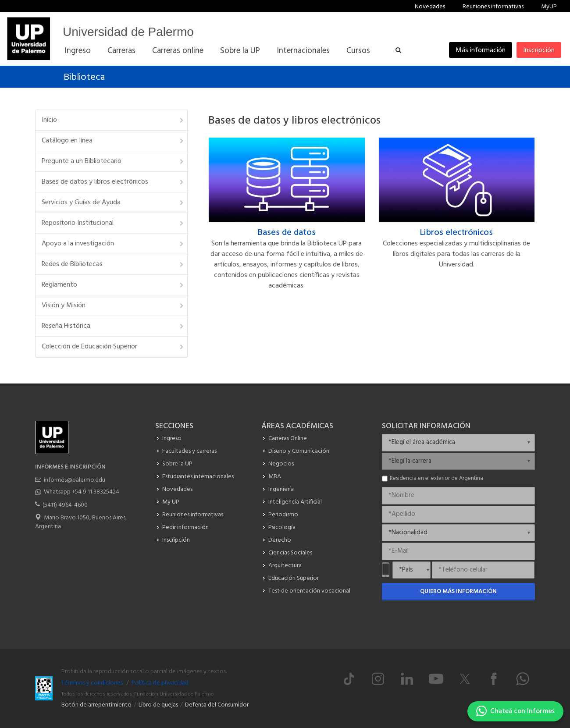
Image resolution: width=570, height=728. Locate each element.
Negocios (281, 464)
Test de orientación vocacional (309, 591)
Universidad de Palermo (128, 32)
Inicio (113, 120)
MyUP (549, 7)
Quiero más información (458, 591)
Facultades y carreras (189, 451)
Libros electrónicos (456, 233)
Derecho (280, 540)
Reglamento (113, 285)
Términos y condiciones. (93, 683)
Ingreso (172, 439)
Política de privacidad (160, 683)
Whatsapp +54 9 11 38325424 (82, 492)
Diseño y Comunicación (299, 451)
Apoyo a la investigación (113, 244)
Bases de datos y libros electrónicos (113, 182)
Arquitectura (285, 566)
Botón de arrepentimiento (96, 705)
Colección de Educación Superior (113, 347)
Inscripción (539, 50)
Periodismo (283, 515)
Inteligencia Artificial (295, 502)
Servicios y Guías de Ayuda (113, 202)
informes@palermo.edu (75, 480)
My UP (171, 502)
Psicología (282, 527)
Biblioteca (84, 77)
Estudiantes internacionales (198, 477)
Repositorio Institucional (113, 223)
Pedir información (185, 527)
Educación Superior (294, 578)
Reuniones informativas (493, 7)
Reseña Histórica (113, 326)
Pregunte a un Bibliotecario (113, 161)
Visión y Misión (113, 305)
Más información (481, 50)
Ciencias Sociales (290, 553)
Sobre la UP (177, 464)
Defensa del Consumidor (217, 705)
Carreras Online (288, 439)
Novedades (430, 7)
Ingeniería (281, 489)
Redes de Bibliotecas (113, 264)
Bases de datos (287, 233)
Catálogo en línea (113, 141)
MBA (275, 477)
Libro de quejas (158, 705)
